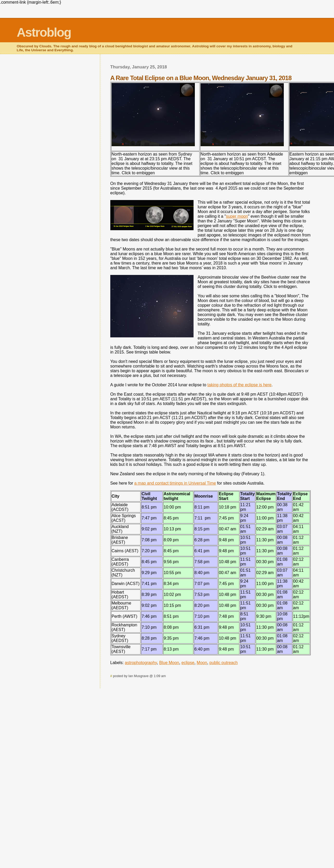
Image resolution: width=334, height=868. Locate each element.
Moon (202, 663)
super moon (237, 216)
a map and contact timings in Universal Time (175, 483)
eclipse (188, 663)
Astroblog (44, 32)
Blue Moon (169, 663)
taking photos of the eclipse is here (239, 385)
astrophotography (141, 663)
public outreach (224, 663)
